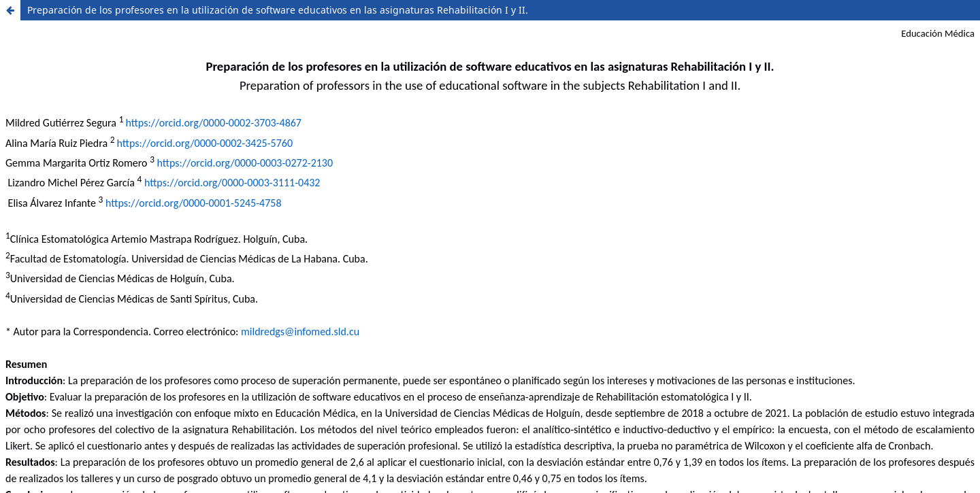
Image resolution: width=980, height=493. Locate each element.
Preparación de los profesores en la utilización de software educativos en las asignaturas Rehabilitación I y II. (278, 10)
